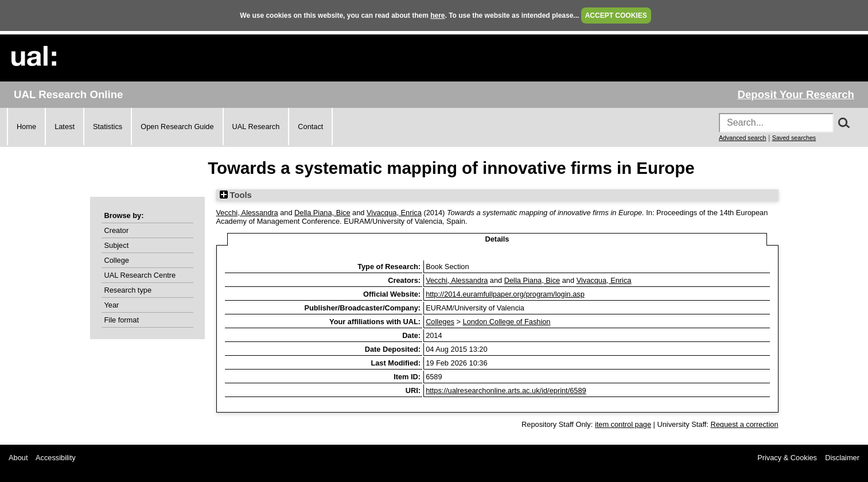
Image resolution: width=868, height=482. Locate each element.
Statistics (108, 127)
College (117, 260)
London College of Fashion (507, 322)
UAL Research (256, 127)
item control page (623, 424)
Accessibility (56, 458)
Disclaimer (842, 458)
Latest (65, 127)
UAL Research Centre (140, 275)
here (437, 15)
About (18, 458)
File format (122, 320)
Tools (236, 195)
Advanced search (742, 138)
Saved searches (794, 138)
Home (26, 127)
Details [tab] (497, 239)
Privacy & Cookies (787, 458)
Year (112, 305)
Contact (310, 127)
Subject (117, 245)
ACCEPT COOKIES (616, 15)
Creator (117, 230)
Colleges (440, 322)
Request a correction (744, 424)
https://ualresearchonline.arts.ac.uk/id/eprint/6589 (506, 390)
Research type (128, 290)
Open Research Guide (177, 127)
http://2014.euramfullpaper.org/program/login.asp (505, 294)
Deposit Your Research (796, 94)
